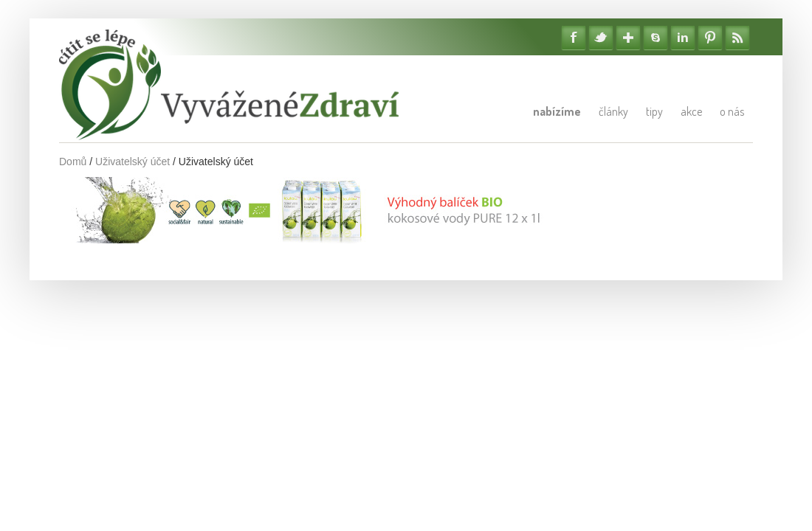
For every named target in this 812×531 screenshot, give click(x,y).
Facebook (574, 38)
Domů (73, 162)
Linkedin (683, 38)
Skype (656, 38)
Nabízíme (557, 111)
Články (613, 111)
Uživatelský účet (133, 162)
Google (628, 38)
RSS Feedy (737, 38)
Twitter (601, 38)
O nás (732, 111)
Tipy (654, 111)
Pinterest (710, 38)
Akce (691, 111)
